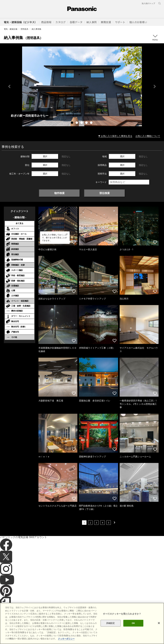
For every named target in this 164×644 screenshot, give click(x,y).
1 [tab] (72, 123)
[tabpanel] (82, 86)
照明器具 (25, 29)
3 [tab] (82, 123)
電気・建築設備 (11, 29)
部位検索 (105, 193)
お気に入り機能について (148, 136)
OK (133, 628)
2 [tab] (77, 123)
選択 (45, 156)
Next (155, 86)
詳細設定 (111, 628)
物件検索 (59, 193)
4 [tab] (87, 123)
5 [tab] (92, 123)
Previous (9, 86)
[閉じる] (159, 628)
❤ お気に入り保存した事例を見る (115, 136)
